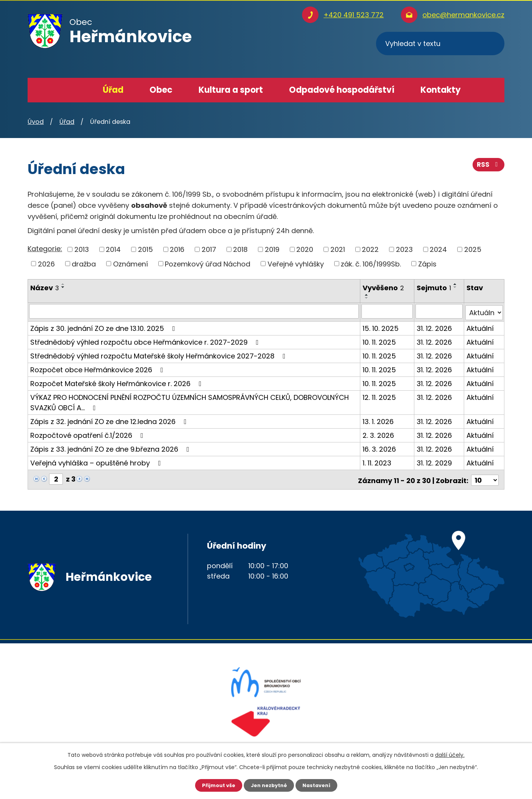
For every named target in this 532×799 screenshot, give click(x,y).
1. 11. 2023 (377, 461)
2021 (338, 249)
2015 (145, 249)
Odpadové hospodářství (342, 90)
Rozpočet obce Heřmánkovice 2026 (98, 368)
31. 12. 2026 (435, 327)
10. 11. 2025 (380, 341)
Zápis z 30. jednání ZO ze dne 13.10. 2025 (104, 327)
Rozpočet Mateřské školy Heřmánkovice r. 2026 (117, 382)
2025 (473, 249)
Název (45, 288)
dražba (84, 264)
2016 (177, 249)
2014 (113, 249)
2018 (240, 249)
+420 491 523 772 (354, 15)
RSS (488, 168)
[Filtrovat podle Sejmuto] (439, 311)
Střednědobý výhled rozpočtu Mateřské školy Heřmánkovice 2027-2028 (159, 354)
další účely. (450, 754)
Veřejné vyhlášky (296, 264)
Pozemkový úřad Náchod (208, 264)
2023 (404, 249)
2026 (46, 264)
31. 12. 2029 (435, 461)
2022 (370, 249)
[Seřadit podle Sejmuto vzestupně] (456, 284)
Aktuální (480, 327)
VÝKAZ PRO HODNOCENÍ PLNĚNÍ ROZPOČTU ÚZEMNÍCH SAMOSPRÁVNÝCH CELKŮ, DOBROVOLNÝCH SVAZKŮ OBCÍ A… (190, 401)
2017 (209, 249)
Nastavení (320, 785)
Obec (161, 90)
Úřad (113, 90)
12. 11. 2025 (380, 396)
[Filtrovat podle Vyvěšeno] (388, 311)
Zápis (427, 264)
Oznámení (131, 264)
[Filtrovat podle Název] (194, 311)
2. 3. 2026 (379, 434)
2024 (438, 249)
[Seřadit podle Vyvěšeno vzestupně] (367, 295)
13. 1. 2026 (378, 420)
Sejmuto (434, 288)
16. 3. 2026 (380, 448)
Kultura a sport (231, 90)
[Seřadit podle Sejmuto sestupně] (456, 287)
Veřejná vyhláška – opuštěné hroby (97, 461)
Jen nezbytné (269, 785)
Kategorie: (45, 249)
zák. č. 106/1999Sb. (371, 264)
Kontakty (441, 90)
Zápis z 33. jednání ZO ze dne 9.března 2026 (111, 448)
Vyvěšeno (384, 288)
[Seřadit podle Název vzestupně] (63, 284)
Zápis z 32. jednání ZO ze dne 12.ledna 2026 (110, 420)
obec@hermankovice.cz (463, 15)
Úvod (74, 90)
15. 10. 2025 (381, 327)
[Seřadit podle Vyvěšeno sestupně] (367, 298)
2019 (272, 249)
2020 (305, 249)
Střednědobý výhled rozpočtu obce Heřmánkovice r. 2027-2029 (146, 341)
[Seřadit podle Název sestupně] (63, 287)
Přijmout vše (215, 785)
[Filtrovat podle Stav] (484, 311)
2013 (82, 249)
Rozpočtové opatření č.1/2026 (88, 434)
